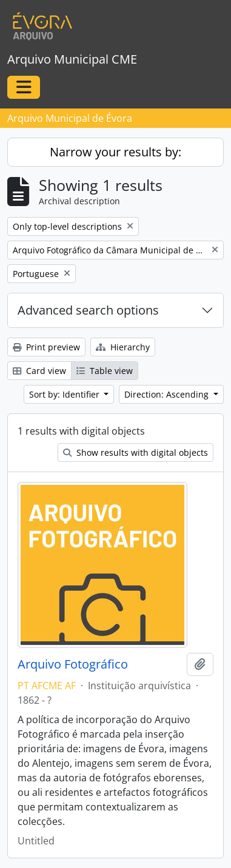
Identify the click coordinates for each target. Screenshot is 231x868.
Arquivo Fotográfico (73, 664)
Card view (39, 371)
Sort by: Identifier (65, 394)
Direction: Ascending (168, 394)
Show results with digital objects (136, 452)
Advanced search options (88, 310)
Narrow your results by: (115, 152)
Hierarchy (123, 347)
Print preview (46, 347)
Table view (105, 371)
